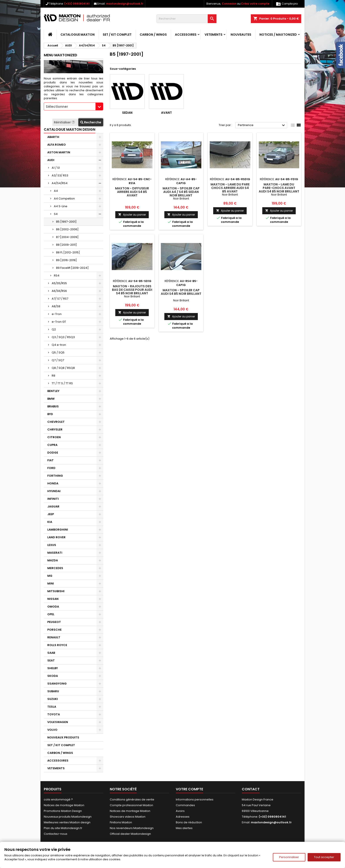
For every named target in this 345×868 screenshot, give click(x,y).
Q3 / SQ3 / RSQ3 (63, 337)
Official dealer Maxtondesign (130, 834)
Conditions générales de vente (132, 799)
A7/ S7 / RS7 (60, 299)
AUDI (51, 160)
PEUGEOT (54, 622)
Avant (166, 113)
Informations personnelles (195, 799)
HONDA (53, 483)
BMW (51, 399)
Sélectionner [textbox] (57, 107)
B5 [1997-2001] (66, 222)
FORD (51, 468)
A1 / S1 (56, 168)
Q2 (54, 329)
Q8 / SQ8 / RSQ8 (63, 368)
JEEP (51, 514)
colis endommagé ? (58, 799)
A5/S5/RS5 (59, 283)
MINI (51, 583)
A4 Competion (64, 199)
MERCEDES (55, 568)
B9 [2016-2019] (66, 260)
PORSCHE (54, 630)
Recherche (91, 122)
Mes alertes (184, 828)
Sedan (127, 113)
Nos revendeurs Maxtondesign (132, 828)
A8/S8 (56, 306)
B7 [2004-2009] (67, 237)
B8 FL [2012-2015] (68, 252)
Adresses (183, 817)
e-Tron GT (59, 322)
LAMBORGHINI (58, 530)
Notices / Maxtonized (278, 35)
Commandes (185, 805)
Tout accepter (324, 857)
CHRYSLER (55, 429)
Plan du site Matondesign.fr (63, 828)
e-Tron (57, 314)
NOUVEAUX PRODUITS (63, 737)
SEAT (51, 660)
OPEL (51, 614)
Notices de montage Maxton (64, 805)
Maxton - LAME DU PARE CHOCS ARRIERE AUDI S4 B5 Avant (230, 188)
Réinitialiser (65, 122)
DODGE (53, 453)
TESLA (52, 707)
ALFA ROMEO (57, 145)
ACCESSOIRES (186, 35)
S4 (56, 214)
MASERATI (55, 553)
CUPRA (52, 445)
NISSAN (53, 599)
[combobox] (73, 106)
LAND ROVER (56, 537)
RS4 (57, 276)
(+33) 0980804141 (77, 4)
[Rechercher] (186, 19)
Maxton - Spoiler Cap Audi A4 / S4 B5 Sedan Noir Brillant (181, 192)
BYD (50, 414)
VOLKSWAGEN (58, 722)
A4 (56, 191)
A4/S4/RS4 (60, 183)
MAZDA (53, 560)
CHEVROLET (56, 422)
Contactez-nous (56, 834)
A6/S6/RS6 (59, 291)
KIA (50, 522)
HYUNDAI (54, 491)
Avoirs (180, 811)
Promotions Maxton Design (63, 811)
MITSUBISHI (56, 591)
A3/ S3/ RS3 (60, 175)
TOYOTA (54, 714)
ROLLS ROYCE (57, 645)
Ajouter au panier (132, 215)
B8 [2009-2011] (66, 245)
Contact (251, 789)
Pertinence (262, 125)
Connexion (229, 4)
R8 (53, 376)
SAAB (51, 653)
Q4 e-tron (59, 345)
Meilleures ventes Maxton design (67, 822)
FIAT (50, 460)
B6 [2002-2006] (67, 229)
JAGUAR (53, 506)
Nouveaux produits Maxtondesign (68, 817)
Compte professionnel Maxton (131, 805)
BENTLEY (53, 391)
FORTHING (55, 476)
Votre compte (189, 789)
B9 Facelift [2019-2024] (72, 268)
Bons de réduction (189, 822)
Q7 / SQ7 (58, 360)
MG (50, 576)
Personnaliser (289, 857)
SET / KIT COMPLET (117, 35)
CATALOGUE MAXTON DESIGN (70, 129)
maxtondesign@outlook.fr (125, 4)
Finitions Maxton (121, 822)
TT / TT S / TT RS (62, 383)
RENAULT (54, 637)
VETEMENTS (214, 35)
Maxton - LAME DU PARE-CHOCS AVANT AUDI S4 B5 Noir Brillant (279, 188)
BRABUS (53, 406)
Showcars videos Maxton (128, 817)
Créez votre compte (255, 4)
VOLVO (52, 730)
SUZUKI (53, 699)
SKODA (53, 676)
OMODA (53, 607)
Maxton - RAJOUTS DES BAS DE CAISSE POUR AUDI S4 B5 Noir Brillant (132, 290)
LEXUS (52, 545)
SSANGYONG (57, 684)
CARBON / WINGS (153, 35)
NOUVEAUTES (241, 35)
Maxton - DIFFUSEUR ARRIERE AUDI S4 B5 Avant (132, 192)
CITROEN (54, 437)
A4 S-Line (61, 206)
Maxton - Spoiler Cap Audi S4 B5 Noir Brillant (181, 292)
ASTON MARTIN (59, 152)
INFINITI (53, 499)
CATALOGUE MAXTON (78, 35)
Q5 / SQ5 (58, 353)
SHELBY (53, 668)
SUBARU (53, 691)
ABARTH (53, 137)
